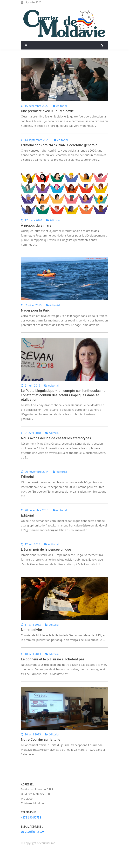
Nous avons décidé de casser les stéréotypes (56, 438)
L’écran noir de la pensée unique (46, 550)
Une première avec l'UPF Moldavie (47, 111)
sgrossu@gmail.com (34, 832)
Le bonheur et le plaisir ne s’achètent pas (53, 659)
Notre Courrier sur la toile (41, 740)
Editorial (27, 477)
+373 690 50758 (31, 817)
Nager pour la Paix (35, 310)
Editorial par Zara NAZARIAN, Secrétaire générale (59, 145)
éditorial (62, 106)
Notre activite (32, 630)
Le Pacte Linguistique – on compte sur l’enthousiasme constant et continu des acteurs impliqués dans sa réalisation (63, 395)
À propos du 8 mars (36, 225)
